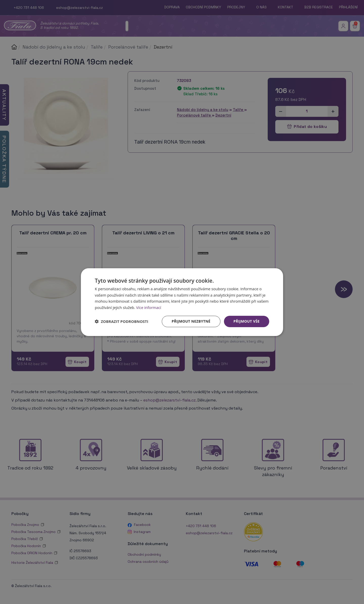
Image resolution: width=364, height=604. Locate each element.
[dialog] (182, 302)
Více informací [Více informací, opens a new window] (149, 307)
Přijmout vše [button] (247, 321)
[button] (122, 321)
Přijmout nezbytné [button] (191, 321)
